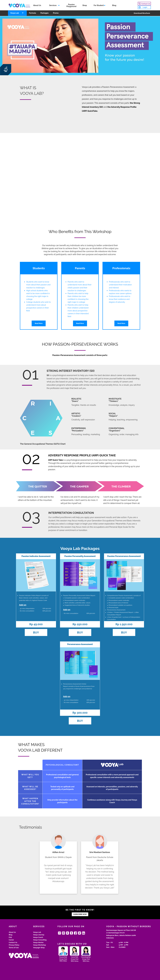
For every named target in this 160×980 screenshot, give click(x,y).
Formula (32, 13)
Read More (39, 323)
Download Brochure (142, 13)
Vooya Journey (39, 935)
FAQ (10, 937)
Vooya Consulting (40, 940)
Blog (114, 6)
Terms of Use (14, 948)
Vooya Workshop (39, 945)
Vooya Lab (15, 13)
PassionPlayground (72, 6)
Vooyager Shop (39, 948)
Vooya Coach (38, 937)
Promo (56, 13)
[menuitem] (37, 6)
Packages (45, 13)
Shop (85, 6)
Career (11, 940)
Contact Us (13, 942)
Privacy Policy (14, 945)
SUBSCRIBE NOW (80, 914)
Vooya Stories (38, 942)
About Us (37, 6)
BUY (36, 632)
